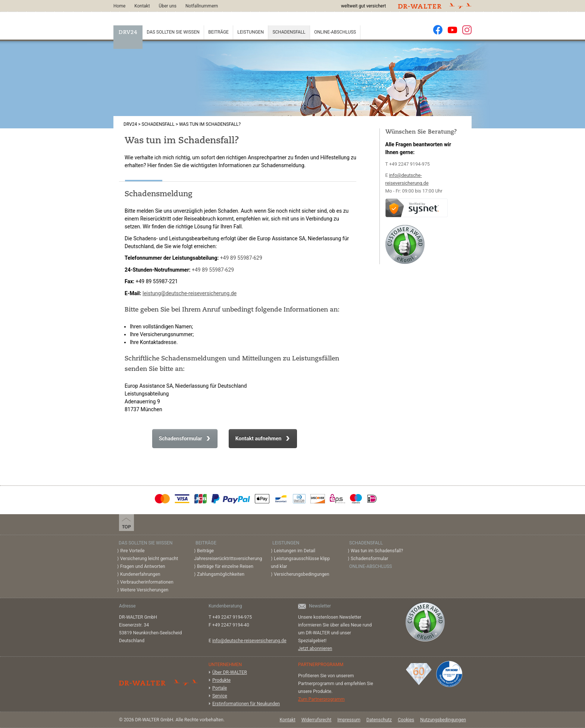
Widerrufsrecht (317, 720)
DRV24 (128, 33)
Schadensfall (289, 32)
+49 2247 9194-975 (409, 164)
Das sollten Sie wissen (173, 32)
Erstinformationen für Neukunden (246, 704)
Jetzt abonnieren (315, 649)
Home (119, 6)
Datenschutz (379, 720)
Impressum (349, 720)
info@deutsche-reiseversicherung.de (249, 641)
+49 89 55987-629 (241, 258)
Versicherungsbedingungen (302, 574)
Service (220, 696)
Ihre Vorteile (132, 551)
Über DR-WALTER (230, 672)
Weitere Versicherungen (144, 590)
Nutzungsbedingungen (443, 720)
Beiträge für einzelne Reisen (225, 566)
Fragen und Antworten (143, 566)
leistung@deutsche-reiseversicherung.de (190, 293)
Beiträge (218, 32)
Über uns (168, 6)
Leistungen (251, 32)
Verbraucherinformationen (147, 582)
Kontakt (142, 6)
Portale (220, 688)
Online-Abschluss (335, 32)
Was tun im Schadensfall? (377, 551)
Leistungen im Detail (295, 551)
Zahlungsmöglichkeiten (221, 574)
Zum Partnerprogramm (321, 699)
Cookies (406, 720)
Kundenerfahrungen (140, 574)
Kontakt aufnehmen (259, 438)
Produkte (221, 680)
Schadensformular (181, 438)
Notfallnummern (202, 6)
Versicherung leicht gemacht (149, 559)
